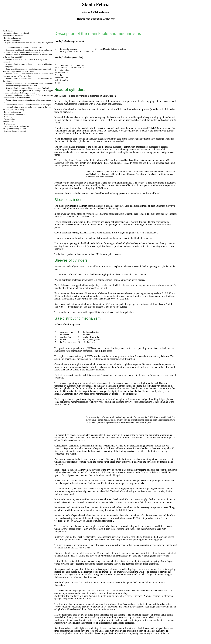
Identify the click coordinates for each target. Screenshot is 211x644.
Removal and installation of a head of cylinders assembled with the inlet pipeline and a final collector (27, 70)
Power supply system (13, 112)
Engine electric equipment (14, 114)
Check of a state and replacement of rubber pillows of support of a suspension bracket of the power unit (28, 92)
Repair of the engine (12, 40)
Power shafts (9, 121)
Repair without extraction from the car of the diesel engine (28, 105)
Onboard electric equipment (15, 131)
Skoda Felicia (8, 31)
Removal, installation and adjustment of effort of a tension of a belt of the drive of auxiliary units (28, 96)
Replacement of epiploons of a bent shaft (22, 86)
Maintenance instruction (14, 36)
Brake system (10, 124)
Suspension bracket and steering (17, 126)
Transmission (9, 119)
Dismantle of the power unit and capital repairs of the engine (29, 107)
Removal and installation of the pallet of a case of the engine (29, 83)
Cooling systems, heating (14, 109)
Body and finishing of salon (15, 129)
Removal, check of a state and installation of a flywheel (27, 88)
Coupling (8, 117)
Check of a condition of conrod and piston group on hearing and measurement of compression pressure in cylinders (27, 51)
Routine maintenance (13, 38)
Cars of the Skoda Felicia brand (17, 33)
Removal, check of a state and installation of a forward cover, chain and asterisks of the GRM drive (28, 75)
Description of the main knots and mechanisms (24, 47)
